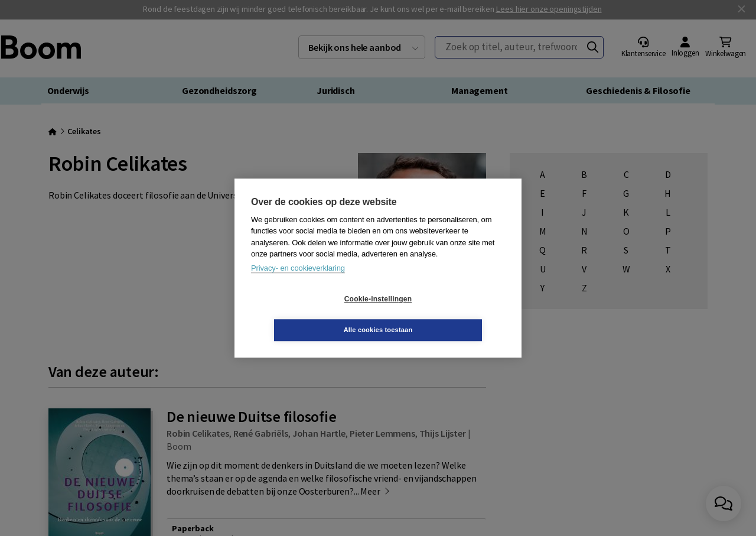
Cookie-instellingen (308, 314)
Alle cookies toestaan (449, 314)
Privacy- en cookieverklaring (298, 283)
